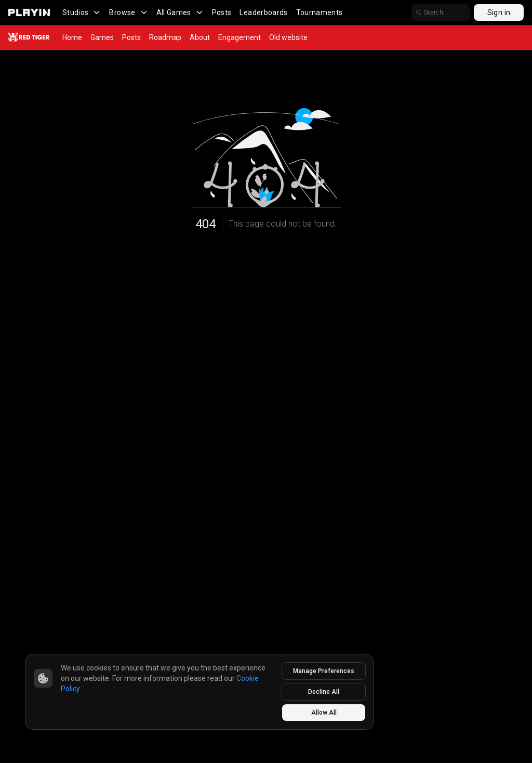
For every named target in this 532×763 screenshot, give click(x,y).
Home (72, 37)
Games (102, 37)
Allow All (324, 713)
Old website (288, 37)
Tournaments (320, 12)
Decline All (324, 692)
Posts (222, 12)
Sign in (499, 12)
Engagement (240, 37)
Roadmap (165, 37)
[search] (441, 12)
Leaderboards (263, 12)
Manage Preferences (324, 671)
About (200, 37)
